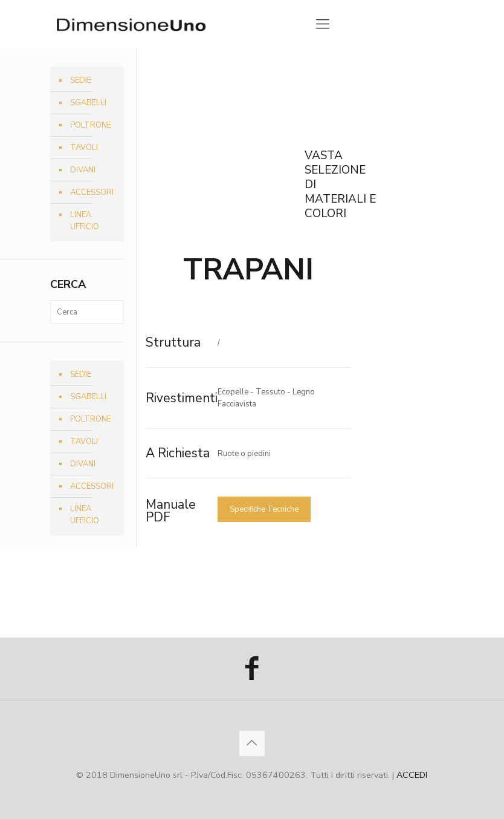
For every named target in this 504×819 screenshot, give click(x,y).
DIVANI (83, 170)
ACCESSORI (92, 192)
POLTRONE (91, 125)
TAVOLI (84, 148)
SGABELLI (88, 103)
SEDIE (81, 80)
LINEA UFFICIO (85, 221)
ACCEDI (412, 775)
